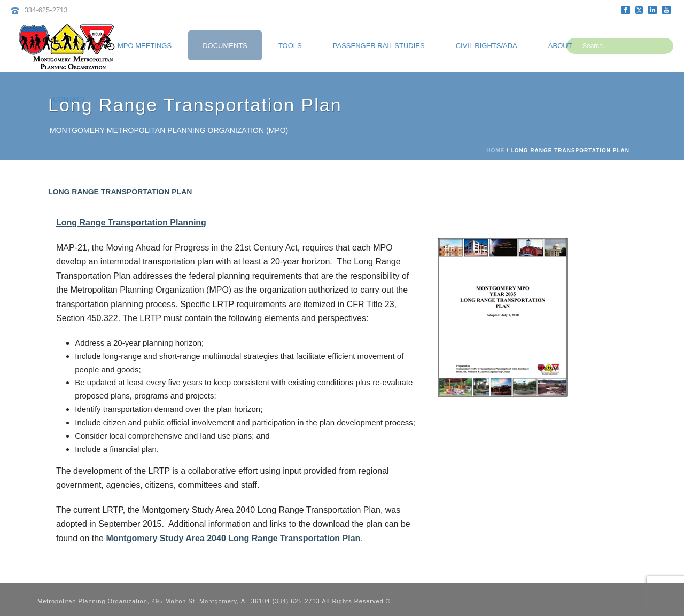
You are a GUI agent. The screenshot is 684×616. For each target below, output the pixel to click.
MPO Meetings (145, 46)
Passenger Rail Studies (379, 46)
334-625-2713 (46, 10)
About (560, 46)
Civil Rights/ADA (487, 46)
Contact (69, 99)
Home (495, 150)
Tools (290, 46)
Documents (225, 46)
